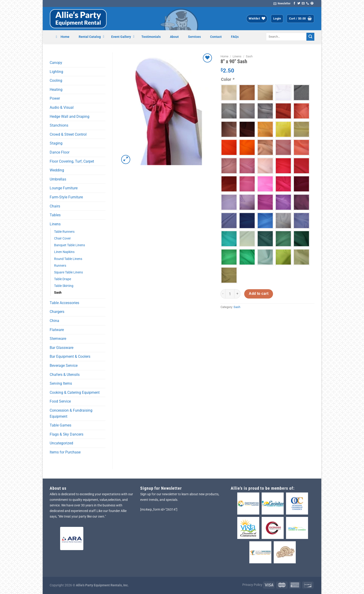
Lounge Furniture (64, 188)
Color (227, 79)
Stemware (58, 339)
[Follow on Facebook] (294, 3)
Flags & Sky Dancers (67, 434)
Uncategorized (61, 443)
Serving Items (61, 383)
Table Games (60, 425)
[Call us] (308, 3)
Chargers (57, 312)
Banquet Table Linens (70, 245)
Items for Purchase (65, 452)
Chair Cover (62, 238)
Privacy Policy (252, 585)
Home (224, 56)
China (54, 321)
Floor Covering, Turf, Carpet (72, 161)
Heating (56, 90)
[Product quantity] (230, 294)
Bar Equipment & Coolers (70, 356)
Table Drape (63, 279)
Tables (55, 215)
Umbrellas (58, 179)
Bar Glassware (62, 348)
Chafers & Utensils (65, 375)
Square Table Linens (68, 272)
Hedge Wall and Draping (70, 117)
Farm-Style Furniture (66, 197)
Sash (58, 293)
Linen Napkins (64, 252)
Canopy (56, 63)
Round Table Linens (68, 259)
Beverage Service (64, 366)
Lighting (56, 72)
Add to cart (259, 294)
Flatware (57, 330)
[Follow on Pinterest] (312, 3)
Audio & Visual (62, 107)
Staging (56, 143)
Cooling (56, 80)
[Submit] (310, 37)
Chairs (55, 206)
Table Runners (64, 232)
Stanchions (59, 125)
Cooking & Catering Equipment (75, 392)
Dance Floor (60, 152)
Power (55, 98)
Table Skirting (64, 286)
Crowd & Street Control (68, 134)
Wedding (57, 170)
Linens (55, 224)
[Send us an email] (303, 3)
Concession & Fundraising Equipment (71, 413)
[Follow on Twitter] (299, 3)
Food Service (60, 401)
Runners (60, 266)
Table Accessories (64, 303)
